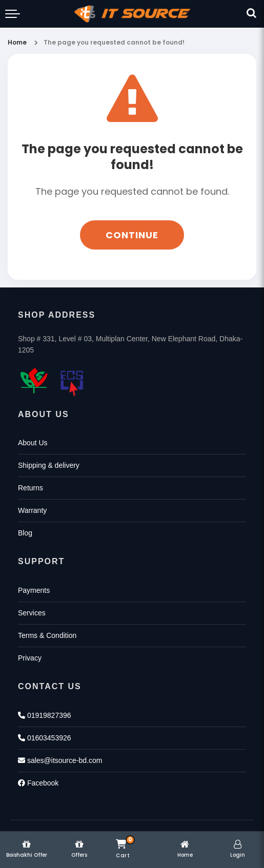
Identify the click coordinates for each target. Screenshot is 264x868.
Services (32, 613)
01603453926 (45, 738)
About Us (33, 443)
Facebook (38, 783)
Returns (31, 488)
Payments (34, 590)
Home (17, 42)
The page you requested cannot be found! (114, 42)
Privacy (30, 658)
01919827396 (45, 715)
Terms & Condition (47, 635)
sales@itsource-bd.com (60, 760)
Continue (132, 235)
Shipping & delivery (49, 465)
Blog (25, 533)
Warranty (32, 510)
